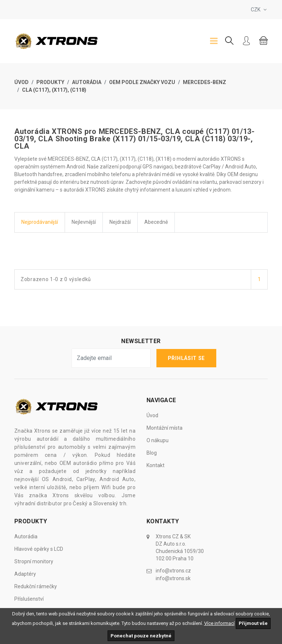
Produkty (50, 82)
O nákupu (158, 440)
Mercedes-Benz (205, 82)
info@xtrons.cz (173, 571)
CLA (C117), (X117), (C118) (54, 90)
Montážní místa (164, 428)
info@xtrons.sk (173, 578)
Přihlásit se (186, 358)
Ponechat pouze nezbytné (141, 636)
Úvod (21, 82)
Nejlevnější (84, 222)
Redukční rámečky (36, 586)
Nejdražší (120, 222)
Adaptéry (25, 574)
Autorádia (87, 82)
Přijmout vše (253, 623)
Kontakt (156, 465)
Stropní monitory (34, 561)
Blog (152, 453)
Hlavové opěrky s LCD (39, 549)
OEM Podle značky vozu (142, 82)
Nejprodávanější (40, 222)
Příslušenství (29, 599)
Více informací (219, 623)
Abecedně (156, 222)
